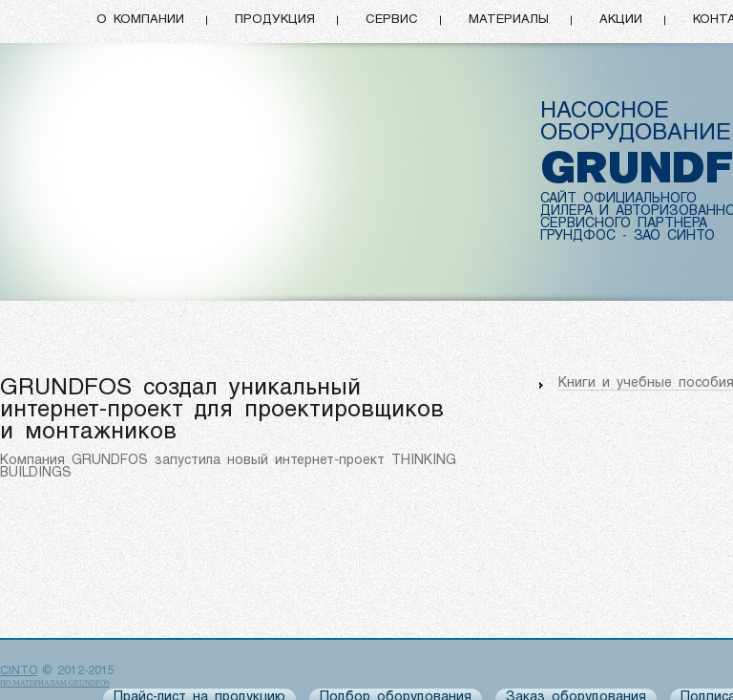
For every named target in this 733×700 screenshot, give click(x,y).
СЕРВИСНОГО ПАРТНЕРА (624, 224)
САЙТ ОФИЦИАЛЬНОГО (618, 199)
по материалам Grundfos (55, 683)
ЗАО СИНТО (674, 236)
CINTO (19, 671)
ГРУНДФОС (578, 236)
